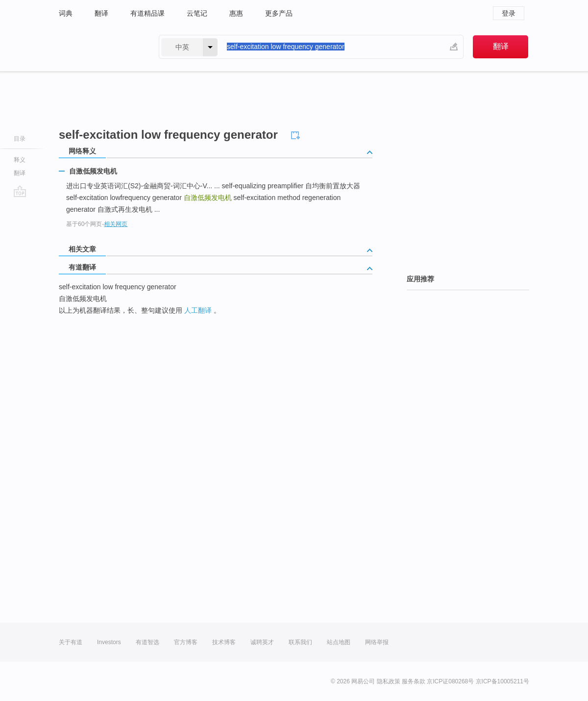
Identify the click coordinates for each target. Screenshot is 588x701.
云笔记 (197, 13)
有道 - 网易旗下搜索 (99, 47)
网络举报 (377, 642)
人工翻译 (198, 310)
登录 (509, 13)
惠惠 (236, 13)
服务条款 (414, 681)
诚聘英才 (262, 642)
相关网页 (116, 224)
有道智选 (147, 642)
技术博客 (224, 642)
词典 (66, 13)
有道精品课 (147, 13)
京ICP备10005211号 (502, 681)
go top (20, 191)
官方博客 (186, 642)
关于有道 (71, 642)
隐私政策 (389, 681)
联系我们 (300, 642)
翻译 (101, 13)
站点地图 (339, 642)
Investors (109, 642)
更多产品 (279, 13)
